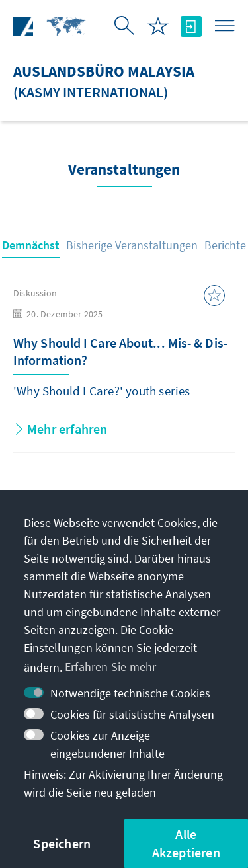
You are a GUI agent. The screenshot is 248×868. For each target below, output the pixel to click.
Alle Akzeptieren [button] (186, 843)
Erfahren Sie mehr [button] (110, 667)
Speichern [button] (62, 843)
